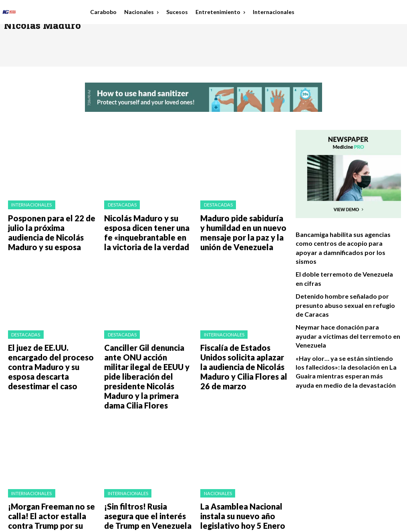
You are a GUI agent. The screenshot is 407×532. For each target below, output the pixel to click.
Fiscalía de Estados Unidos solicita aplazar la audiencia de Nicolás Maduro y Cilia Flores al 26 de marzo (243, 342)
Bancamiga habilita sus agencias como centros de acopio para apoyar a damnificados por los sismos (344, 242)
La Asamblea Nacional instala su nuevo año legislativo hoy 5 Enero (243, 462)
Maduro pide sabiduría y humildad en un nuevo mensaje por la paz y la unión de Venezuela (242, 225)
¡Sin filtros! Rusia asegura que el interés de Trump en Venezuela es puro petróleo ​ (148, 462)
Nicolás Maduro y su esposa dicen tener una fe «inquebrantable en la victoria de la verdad (145, 225)
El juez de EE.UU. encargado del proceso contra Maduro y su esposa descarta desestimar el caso (51, 342)
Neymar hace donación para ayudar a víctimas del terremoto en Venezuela (343, 303)
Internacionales (29, 204)
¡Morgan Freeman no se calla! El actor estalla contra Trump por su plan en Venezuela (51, 462)
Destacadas (119, 204)
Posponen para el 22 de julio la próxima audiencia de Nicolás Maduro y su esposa (49, 221)
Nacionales (215, 445)
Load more (146, 486)
